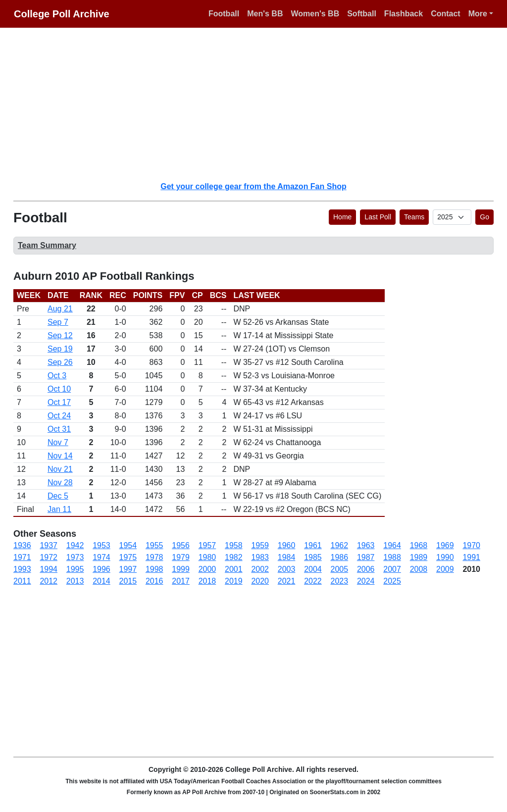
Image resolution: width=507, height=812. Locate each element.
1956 (181, 545)
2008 (419, 569)
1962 (340, 545)
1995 (75, 569)
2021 (287, 581)
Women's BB (315, 14)
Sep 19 (60, 349)
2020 (260, 581)
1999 (181, 569)
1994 (49, 569)
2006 (366, 569)
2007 (392, 569)
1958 (234, 545)
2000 (207, 569)
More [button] (478, 14)
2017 (181, 581)
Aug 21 (60, 309)
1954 (128, 545)
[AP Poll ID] (452, 217)
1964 (392, 545)
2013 (75, 581)
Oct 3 (57, 376)
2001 (234, 569)
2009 (445, 569)
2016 (154, 581)
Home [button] (342, 217)
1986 (340, 557)
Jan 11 (59, 509)
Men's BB (265, 14)
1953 (101, 545)
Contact (446, 14)
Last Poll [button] (378, 217)
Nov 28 (60, 482)
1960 (287, 545)
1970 (471, 545)
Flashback (404, 14)
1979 (181, 557)
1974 (101, 557)
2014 (101, 581)
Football (224, 14)
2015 (128, 581)
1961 (313, 545)
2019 (234, 581)
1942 (75, 545)
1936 (22, 545)
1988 (392, 557)
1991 (471, 557)
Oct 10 (59, 389)
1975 (128, 557)
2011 (22, 581)
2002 (260, 569)
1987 (366, 557)
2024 (366, 581)
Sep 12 (60, 335)
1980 (207, 557)
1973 (75, 557)
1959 (260, 545)
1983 (260, 557)
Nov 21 (60, 469)
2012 (49, 581)
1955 (154, 545)
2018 (207, 581)
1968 (419, 545)
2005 (340, 569)
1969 (445, 545)
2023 (340, 581)
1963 (366, 545)
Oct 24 (59, 416)
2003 (287, 569)
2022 (313, 581)
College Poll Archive (62, 14)
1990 (445, 557)
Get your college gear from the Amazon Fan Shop (253, 186)
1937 (49, 545)
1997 (128, 569)
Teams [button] (414, 217)
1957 (207, 545)
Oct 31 (59, 429)
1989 (419, 557)
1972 (49, 557)
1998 (154, 569)
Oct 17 (59, 402)
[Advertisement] (259, 104)
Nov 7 (58, 442)
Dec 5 (58, 496)
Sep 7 (58, 322)
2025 (392, 581)
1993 (22, 569)
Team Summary (47, 245)
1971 (22, 557)
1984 (287, 557)
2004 (313, 569)
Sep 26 (60, 362)
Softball (362, 14)
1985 (313, 557)
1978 (154, 557)
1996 (101, 569)
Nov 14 (60, 456)
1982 (234, 557)
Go (484, 217)
